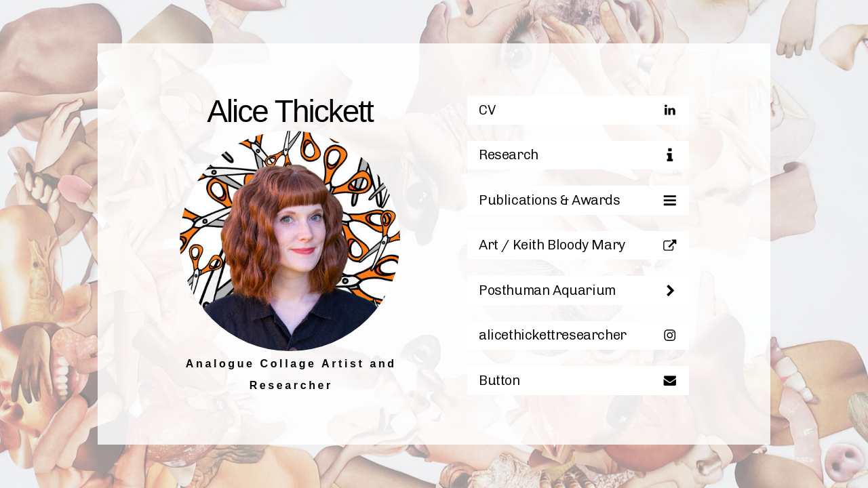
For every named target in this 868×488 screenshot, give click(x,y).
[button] (578, 114)
